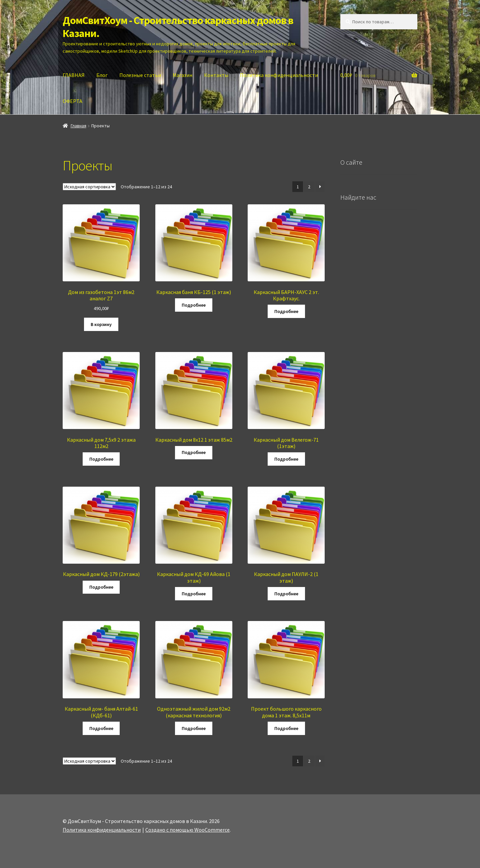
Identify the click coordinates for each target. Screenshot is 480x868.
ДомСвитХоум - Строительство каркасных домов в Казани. (178, 27)
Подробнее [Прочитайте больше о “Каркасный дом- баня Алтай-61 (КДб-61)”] (101, 728)
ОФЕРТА (72, 101)
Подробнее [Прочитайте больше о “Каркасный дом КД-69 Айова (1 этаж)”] (194, 594)
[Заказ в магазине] (89, 187)
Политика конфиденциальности (279, 75)
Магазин (182, 75)
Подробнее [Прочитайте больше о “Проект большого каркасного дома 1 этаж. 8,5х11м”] (286, 728)
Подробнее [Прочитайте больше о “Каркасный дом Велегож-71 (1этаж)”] (286, 459)
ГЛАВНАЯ (74, 75)
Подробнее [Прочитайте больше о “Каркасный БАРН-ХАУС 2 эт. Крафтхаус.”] (286, 311)
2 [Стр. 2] (309, 187)
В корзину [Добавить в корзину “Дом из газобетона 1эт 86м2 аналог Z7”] (101, 324)
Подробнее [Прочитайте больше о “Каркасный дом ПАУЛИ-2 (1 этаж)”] (286, 594)
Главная (78, 126)
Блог (102, 75)
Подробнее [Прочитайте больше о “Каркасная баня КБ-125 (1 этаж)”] (194, 305)
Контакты (216, 75)
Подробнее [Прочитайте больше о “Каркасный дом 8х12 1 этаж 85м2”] (194, 452)
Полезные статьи (140, 75)
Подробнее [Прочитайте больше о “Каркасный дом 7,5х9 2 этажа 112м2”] (101, 459)
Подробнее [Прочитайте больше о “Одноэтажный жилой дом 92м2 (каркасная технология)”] (194, 728)
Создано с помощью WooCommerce (187, 830)
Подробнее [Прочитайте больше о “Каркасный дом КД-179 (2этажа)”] (101, 587)
